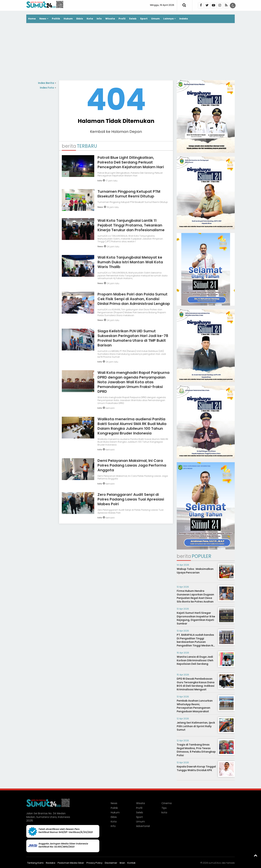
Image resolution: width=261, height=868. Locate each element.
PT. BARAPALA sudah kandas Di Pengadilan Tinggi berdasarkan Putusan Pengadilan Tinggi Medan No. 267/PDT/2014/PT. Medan (196, 642)
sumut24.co (215, 863)
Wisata (110, 19)
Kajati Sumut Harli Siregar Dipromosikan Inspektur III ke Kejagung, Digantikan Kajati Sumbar (196, 618)
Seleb (133, 19)
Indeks (184, 19)
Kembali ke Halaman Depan (116, 132)
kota (100, 181)
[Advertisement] (130, 52)
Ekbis (80, 19)
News (43, 19)
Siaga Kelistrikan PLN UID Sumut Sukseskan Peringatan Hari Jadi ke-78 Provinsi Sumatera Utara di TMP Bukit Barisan (133, 338)
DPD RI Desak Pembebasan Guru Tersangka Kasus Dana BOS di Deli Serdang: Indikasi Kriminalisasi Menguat (196, 684)
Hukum (68, 19)
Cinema (167, 803)
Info (99, 19)
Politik (56, 19)
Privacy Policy (94, 863)
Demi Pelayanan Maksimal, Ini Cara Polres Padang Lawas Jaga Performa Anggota (132, 465)
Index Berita (47, 83)
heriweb (230, 863)
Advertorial (143, 826)
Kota (90, 19)
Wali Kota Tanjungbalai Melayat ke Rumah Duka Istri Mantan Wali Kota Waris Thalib (130, 262)
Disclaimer (111, 863)
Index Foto (48, 88)
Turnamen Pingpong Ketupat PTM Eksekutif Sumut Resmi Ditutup (129, 194)
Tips (164, 808)
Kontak (131, 863)
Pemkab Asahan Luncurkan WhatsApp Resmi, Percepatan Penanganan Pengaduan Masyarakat (195, 706)
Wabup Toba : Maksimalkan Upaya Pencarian (195, 571)
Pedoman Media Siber (71, 863)
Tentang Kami (35, 863)
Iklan (122, 863)
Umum (155, 19)
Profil (122, 19)
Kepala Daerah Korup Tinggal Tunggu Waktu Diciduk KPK (196, 768)
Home (32, 19)
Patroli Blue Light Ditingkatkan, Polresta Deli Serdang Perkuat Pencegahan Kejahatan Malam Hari (131, 162)
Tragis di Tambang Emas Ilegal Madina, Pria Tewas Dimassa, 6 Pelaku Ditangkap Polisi (196, 750)
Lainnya (168, 19)
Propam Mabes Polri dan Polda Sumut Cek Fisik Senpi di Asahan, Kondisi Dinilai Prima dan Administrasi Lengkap (134, 299)
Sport (144, 19)
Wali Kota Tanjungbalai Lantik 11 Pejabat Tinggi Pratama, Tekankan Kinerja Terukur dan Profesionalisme (131, 225)
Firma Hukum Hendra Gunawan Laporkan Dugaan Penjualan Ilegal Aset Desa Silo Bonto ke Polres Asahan (195, 596)
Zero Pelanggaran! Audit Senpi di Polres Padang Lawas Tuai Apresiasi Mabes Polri (131, 499)
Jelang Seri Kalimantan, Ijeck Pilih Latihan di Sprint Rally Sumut (196, 726)
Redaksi (51, 863)
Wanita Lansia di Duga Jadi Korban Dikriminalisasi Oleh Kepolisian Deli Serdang (195, 660)
